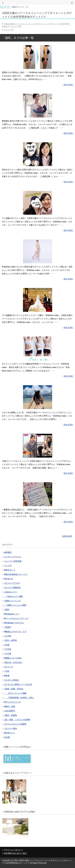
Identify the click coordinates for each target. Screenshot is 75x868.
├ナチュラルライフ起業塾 (15, 724)
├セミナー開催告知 (12, 588)
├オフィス (9, 667)
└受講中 (8, 627)
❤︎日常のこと (10, 733)
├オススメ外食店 (11, 680)
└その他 (8, 654)
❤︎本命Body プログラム (14, 623)
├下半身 (8, 649)
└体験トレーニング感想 (15, 605)
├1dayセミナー (11, 592)
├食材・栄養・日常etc (14, 689)
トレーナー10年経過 (13, 561)
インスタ (8, 566)
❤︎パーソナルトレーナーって (16, 618)
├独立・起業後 (10, 715)
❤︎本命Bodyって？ (12, 614)
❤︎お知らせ (9, 579)
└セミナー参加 (10, 728)
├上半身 (8, 636)
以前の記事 (67, 536)
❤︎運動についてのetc (13, 658)
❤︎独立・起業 (10, 706)
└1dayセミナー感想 (14, 596)
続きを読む (68, 85)
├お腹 (7, 645)
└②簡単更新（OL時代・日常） (19, 698)
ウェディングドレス (13, 557)
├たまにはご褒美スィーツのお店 (18, 684)
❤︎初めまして (10, 570)
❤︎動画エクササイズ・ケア (15, 632)
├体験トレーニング (12, 601)
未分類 (7, 737)
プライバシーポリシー (13, 850)
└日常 (7, 671)
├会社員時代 (10, 711)
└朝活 (7, 610)
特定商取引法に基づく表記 (15, 853)
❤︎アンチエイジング (12, 702)
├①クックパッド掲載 (15, 693)
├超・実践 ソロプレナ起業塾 (17, 720)
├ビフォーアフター (12, 583)
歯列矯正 (8, 552)
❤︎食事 (7, 676)
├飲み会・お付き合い (13, 662)
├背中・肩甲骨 (10, 640)
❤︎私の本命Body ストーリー (16, 574)
